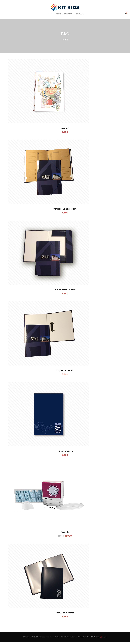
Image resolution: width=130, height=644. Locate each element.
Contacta (79, 14)
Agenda (65, 130)
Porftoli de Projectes (65, 614)
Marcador (65, 534)
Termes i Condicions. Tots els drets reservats (66, 638)
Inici (49, 14)
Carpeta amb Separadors (65, 211)
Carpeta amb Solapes (65, 291)
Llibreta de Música (65, 453)
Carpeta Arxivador (65, 372)
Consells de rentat (64, 14)
